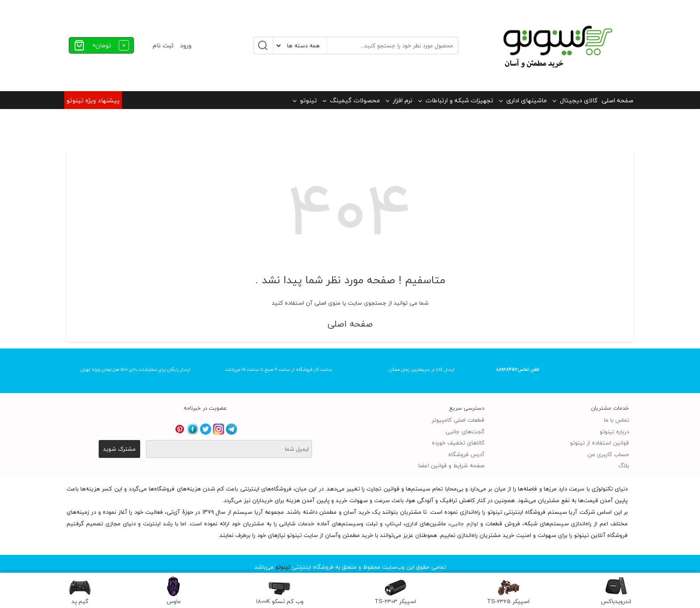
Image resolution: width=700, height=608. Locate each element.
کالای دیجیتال (579, 100)
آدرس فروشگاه (466, 454)
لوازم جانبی (464, 524)
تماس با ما (617, 420)
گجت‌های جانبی (465, 432)
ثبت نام (163, 45)
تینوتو (308, 100)
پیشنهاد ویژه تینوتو (93, 100)
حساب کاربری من (608, 454)
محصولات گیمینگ (355, 100)
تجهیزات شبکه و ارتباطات (459, 100)
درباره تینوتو (614, 432)
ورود (186, 45)
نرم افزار (403, 100)
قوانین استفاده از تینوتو (600, 443)
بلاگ (624, 465)
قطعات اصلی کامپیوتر (458, 420)
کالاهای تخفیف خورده (458, 443)
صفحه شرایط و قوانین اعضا (451, 465)
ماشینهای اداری (527, 100)
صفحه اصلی (618, 100)
